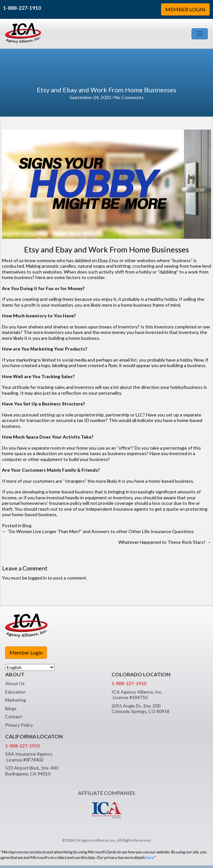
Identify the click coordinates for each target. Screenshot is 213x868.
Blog (27, 525)
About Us (15, 683)
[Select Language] (30, 667)
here (149, 857)
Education (15, 692)
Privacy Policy (19, 725)
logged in (38, 578)
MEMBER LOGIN (185, 9)
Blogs (11, 708)
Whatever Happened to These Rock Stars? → (165, 542)
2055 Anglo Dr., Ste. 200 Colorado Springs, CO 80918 (140, 709)
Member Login (26, 652)
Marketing (16, 700)
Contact (14, 716)
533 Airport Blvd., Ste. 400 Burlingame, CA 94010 (32, 771)
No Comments (129, 97)
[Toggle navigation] (200, 34)
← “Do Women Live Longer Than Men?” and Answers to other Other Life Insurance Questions (98, 531)
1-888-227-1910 (22, 8)
